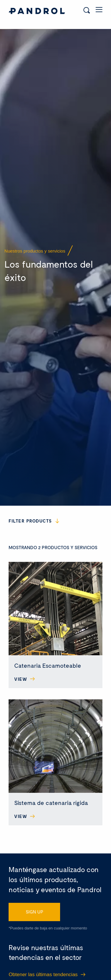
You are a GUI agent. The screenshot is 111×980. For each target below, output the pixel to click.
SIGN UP (34, 897)
